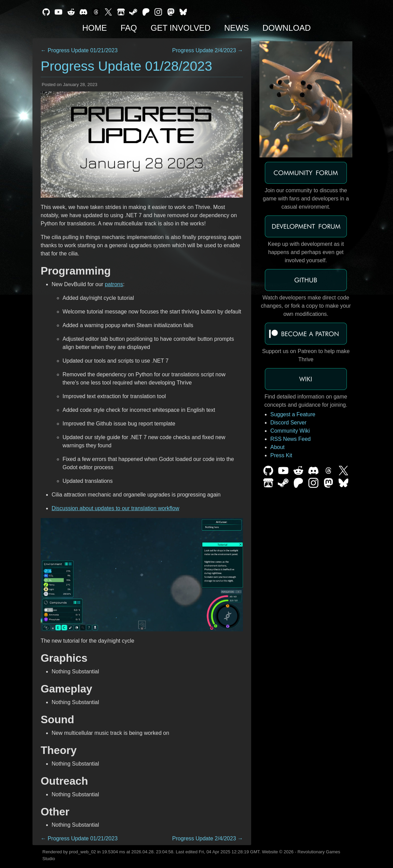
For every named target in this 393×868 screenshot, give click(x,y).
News (236, 28)
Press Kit (281, 455)
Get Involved (181, 28)
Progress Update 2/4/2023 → (208, 50)
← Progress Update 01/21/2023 (79, 50)
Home (95, 28)
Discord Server (288, 423)
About (277, 447)
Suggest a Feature (293, 414)
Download (287, 28)
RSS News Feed (290, 439)
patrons (114, 284)
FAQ (129, 28)
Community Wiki (290, 431)
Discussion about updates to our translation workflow (116, 508)
